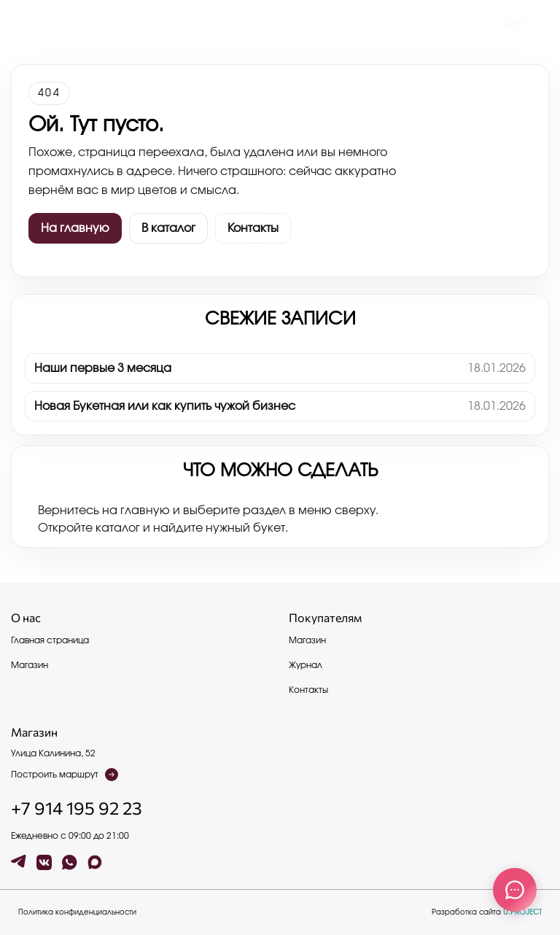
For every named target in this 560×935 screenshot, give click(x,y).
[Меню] (19, 24)
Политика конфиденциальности (77, 912)
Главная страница (50, 640)
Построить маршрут (65, 775)
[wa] (70, 862)
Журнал (52, 24)
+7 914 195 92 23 (77, 808)
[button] (541, 24)
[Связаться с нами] (515, 890)
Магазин (30, 665)
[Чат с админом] (514, 24)
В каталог (168, 228)
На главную (75, 228)
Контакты (134, 24)
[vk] (44, 862)
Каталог (92, 24)
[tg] (19, 862)
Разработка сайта (487, 912)
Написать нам (188, 24)
